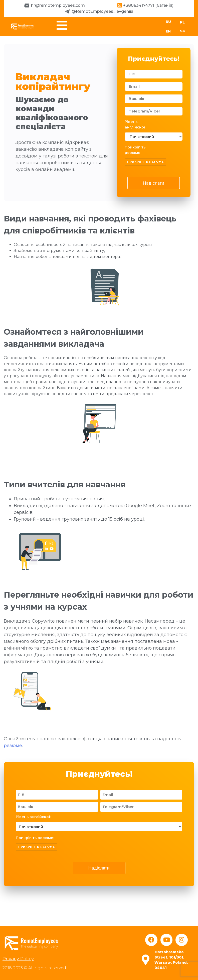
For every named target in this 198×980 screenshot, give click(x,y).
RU (168, 22)
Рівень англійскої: (135, 125)
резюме (13, 746)
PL (182, 22)
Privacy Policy (18, 959)
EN (168, 31)
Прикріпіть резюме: (135, 150)
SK (183, 31)
